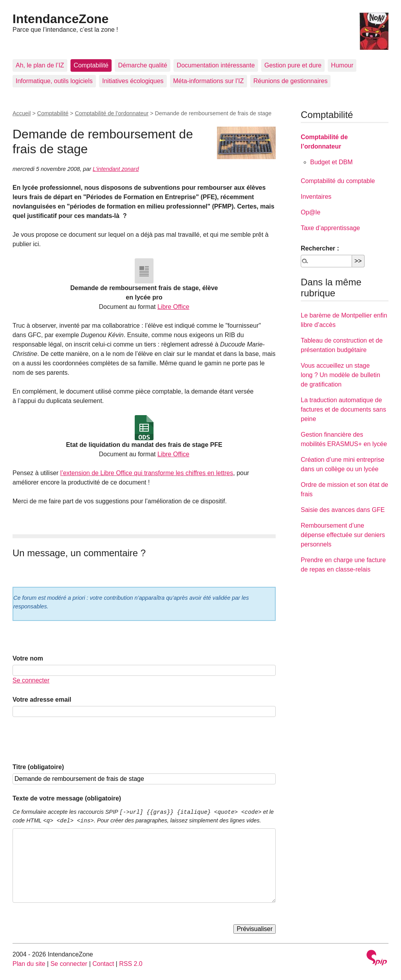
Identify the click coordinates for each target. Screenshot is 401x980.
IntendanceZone (61, 19)
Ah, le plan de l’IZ (40, 65)
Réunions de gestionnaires (290, 81)
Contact (103, 964)
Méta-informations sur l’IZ (209, 81)
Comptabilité (91, 65)
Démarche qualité (142, 65)
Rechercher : (320, 248)
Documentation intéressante (216, 65)
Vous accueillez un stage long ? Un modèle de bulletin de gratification (340, 375)
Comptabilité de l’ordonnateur (112, 113)
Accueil (22, 113)
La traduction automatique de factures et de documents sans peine (343, 409)
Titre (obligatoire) (38, 767)
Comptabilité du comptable (338, 181)
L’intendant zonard (116, 169)
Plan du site (29, 964)
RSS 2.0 (131, 964)
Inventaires (316, 197)
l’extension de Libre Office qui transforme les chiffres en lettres (147, 473)
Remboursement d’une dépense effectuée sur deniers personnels (343, 535)
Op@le (311, 212)
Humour (342, 65)
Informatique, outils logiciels (54, 81)
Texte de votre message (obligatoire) (67, 798)
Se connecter (31, 680)
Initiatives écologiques (133, 81)
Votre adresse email (42, 700)
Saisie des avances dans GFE (343, 510)
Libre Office (173, 307)
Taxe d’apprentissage (330, 228)
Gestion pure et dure (293, 65)
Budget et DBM (331, 162)
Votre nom (28, 658)
